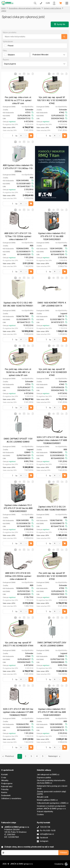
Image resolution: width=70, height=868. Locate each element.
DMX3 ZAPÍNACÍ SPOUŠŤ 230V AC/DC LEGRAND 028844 (52, 644)
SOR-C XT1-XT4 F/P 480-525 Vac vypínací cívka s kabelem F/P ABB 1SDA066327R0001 (18, 712)
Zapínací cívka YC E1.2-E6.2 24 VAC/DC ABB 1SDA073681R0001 (52, 508)
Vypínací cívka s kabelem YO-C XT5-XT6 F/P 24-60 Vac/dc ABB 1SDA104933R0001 (18, 508)
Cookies (40, 815)
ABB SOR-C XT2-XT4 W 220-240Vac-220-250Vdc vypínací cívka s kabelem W (18, 576)
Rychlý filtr (60, 24)
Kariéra (4, 792)
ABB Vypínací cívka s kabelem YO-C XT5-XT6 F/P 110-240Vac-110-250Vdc (18, 168)
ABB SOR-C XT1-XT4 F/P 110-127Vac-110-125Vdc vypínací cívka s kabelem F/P (18, 236)
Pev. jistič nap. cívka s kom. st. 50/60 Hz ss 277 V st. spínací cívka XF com (18, 100)
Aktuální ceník (43, 797)
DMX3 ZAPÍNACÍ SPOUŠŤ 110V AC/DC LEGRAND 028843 (18, 440)
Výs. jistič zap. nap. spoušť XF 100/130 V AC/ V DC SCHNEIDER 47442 (52, 100)
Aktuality (5, 780)
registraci (12, 122)
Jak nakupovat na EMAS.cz (48, 775)
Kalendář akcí (7, 786)
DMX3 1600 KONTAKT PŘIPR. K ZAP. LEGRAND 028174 (52, 304)
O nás (4, 778)
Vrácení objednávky (45, 811)
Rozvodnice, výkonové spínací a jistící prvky (25, 8)
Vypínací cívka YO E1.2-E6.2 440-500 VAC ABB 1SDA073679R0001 (18, 304)
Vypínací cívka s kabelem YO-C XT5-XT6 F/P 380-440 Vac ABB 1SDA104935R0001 (52, 712)
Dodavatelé (6, 795)
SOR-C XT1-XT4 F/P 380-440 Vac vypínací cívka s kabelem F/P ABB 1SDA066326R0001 (52, 440)
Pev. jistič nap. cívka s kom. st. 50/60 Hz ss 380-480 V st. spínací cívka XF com (18, 372)
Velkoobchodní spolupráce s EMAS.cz (53, 803)
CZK (48, 3)
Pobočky (5, 789)
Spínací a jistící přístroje (52, 8)
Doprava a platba (44, 778)
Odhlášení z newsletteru (11, 798)
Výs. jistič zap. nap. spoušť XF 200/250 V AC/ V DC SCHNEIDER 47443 (52, 372)
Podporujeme (7, 783)
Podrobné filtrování (49, 55)
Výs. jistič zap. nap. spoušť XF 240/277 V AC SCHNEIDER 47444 (18, 644)
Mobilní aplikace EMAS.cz (47, 800)
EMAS (3, 8)
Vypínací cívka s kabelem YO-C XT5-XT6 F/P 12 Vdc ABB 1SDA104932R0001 (52, 236)
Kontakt (5, 775)
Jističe (4, 11)
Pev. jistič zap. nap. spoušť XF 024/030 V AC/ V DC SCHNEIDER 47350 (52, 576)
